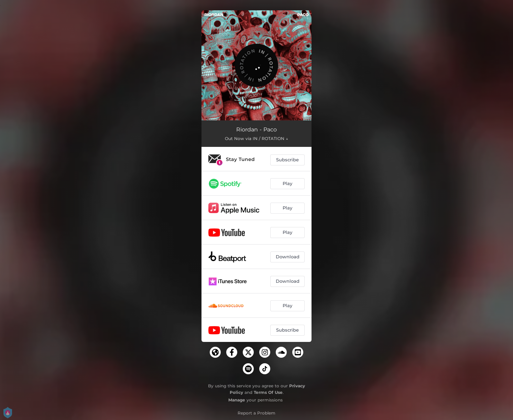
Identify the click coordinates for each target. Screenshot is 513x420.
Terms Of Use (268, 392)
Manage (237, 400)
